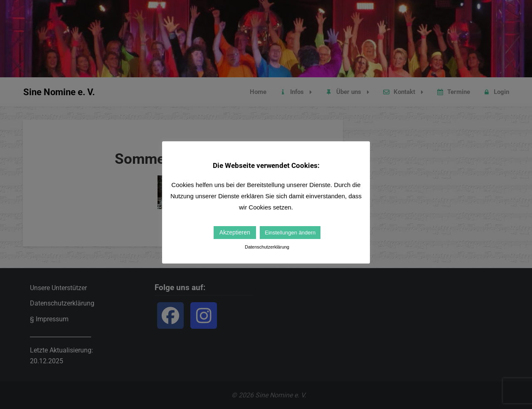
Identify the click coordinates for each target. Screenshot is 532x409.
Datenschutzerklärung (267, 247)
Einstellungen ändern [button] (290, 233)
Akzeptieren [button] (235, 232)
